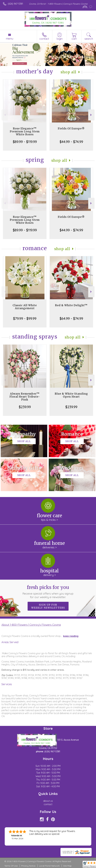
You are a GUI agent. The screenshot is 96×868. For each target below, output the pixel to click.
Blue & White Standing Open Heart (71, 395)
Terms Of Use (11, 866)
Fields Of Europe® (71, 128)
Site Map (67, 866)
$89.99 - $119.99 (25, 142)
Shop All (69, 72)
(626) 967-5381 (15, 4)
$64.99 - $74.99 (71, 318)
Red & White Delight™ (71, 305)
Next (91, 115)
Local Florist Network (49, 866)
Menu (10, 39)
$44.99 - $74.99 (71, 142)
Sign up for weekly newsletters (48, 606)
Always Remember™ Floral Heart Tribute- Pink (25, 397)
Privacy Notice (28, 866)
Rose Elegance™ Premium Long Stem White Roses (25, 131)
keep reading (71, 636)
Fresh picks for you (48, 592)
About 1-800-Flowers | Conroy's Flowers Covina (31, 625)
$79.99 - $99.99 (25, 318)
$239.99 (25, 407)
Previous (5, 115)
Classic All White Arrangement (25, 307)
